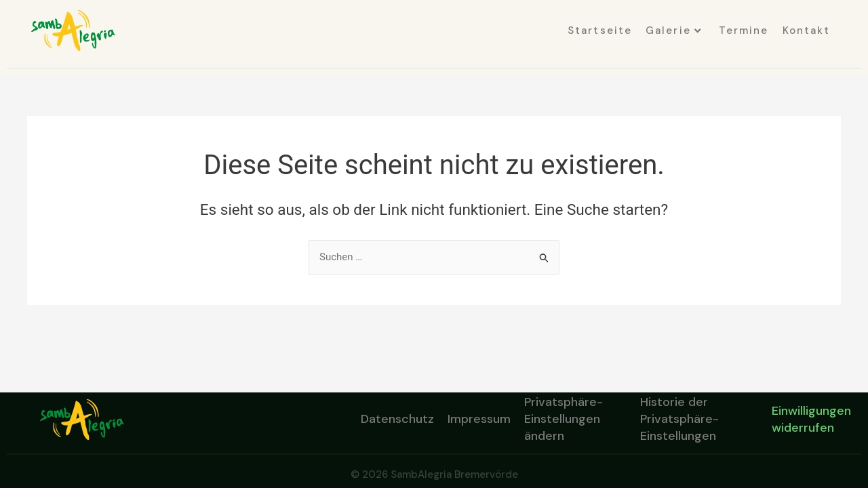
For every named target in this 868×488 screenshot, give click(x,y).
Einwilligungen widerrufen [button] (811, 419)
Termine (744, 30)
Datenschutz (397, 419)
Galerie (674, 30)
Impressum (479, 419)
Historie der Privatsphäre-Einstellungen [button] (679, 420)
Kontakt (807, 30)
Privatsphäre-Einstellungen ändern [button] (564, 420)
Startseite (600, 30)
